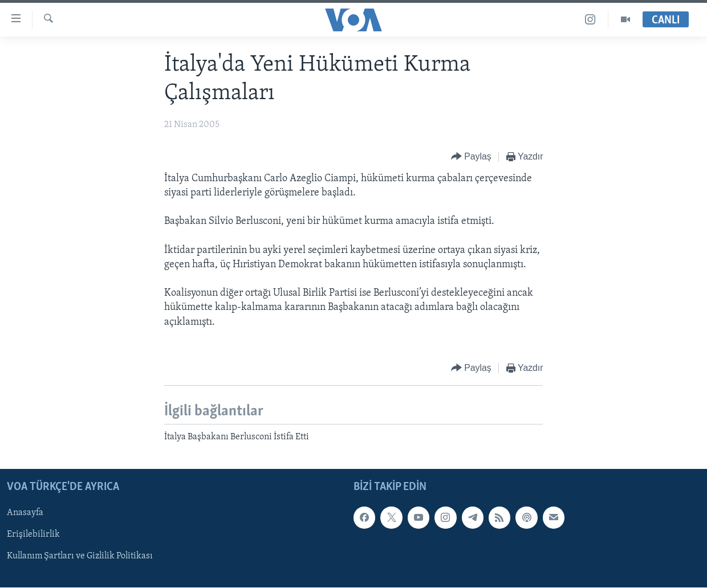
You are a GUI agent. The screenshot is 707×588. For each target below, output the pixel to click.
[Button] (471, 157)
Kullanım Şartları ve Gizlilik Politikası (80, 557)
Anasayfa (25, 513)
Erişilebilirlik (33, 535)
